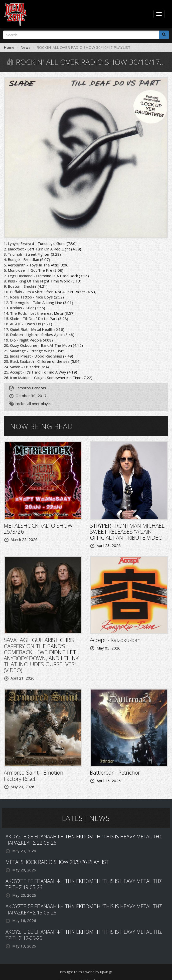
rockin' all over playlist (34, 404)
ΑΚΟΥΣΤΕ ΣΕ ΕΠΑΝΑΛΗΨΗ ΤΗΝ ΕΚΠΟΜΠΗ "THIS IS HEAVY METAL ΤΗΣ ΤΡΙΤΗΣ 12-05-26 (84, 935)
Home (9, 47)
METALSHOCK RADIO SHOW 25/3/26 (38, 528)
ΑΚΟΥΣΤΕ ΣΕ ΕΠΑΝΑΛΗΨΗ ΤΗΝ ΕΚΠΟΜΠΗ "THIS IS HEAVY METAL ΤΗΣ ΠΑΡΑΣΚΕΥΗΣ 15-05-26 (84, 909)
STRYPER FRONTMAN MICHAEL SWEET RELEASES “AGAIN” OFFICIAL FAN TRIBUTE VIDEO (127, 531)
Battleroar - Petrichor (115, 772)
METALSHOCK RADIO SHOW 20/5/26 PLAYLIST (57, 862)
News (26, 47)
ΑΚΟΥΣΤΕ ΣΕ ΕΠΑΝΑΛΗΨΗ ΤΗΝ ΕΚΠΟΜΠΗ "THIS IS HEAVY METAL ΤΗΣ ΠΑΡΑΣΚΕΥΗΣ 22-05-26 (84, 840)
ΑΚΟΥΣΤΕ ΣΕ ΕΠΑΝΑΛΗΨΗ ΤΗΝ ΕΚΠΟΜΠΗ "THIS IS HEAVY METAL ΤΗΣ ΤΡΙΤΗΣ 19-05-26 (84, 884)
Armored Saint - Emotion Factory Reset (34, 775)
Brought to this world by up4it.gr (86, 972)
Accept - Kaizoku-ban (115, 640)
